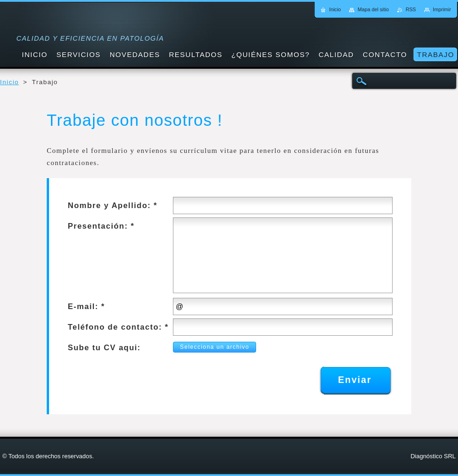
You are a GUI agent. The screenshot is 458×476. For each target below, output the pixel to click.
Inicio (9, 82)
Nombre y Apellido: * (113, 206)
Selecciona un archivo (212, 347)
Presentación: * (101, 226)
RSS (411, 9)
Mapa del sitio (373, 9)
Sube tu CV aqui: (104, 348)
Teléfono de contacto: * (118, 327)
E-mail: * (86, 307)
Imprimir (442, 9)
